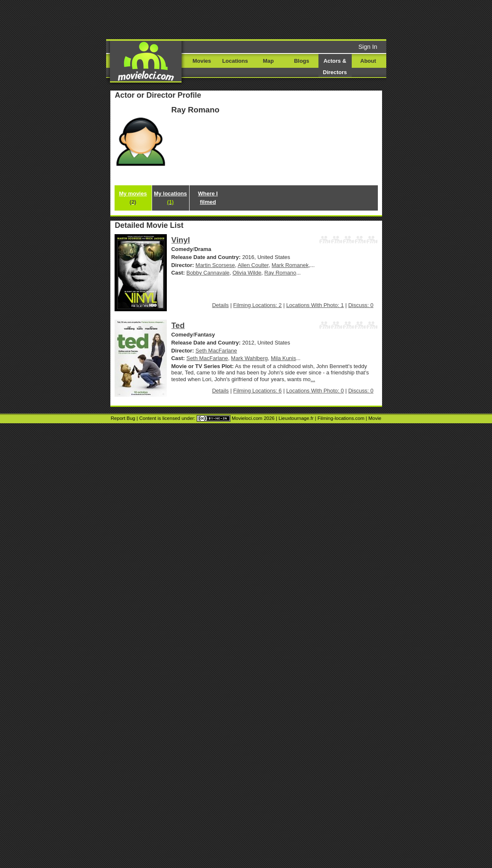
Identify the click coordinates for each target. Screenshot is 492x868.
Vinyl (181, 240)
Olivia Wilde (247, 273)
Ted (178, 325)
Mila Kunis (283, 358)
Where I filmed (208, 198)
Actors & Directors (335, 67)
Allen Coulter (253, 265)
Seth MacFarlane (216, 351)
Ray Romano (281, 273)
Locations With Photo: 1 (315, 305)
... (313, 379)
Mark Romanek (290, 265)
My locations (170, 198)
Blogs (302, 61)
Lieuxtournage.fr (296, 418)
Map (268, 61)
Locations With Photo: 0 (315, 391)
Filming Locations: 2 (258, 305)
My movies (133, 198)
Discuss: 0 (361, 305)
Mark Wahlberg (249, 358)
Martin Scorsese (215, 265)
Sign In (368, 47)
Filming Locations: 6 (258, 391)
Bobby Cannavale (208, 273)
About (368, 61)
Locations (235, 61)
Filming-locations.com (341, 418)
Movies (202, 61)
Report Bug (123, 418)
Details (220, 305)
